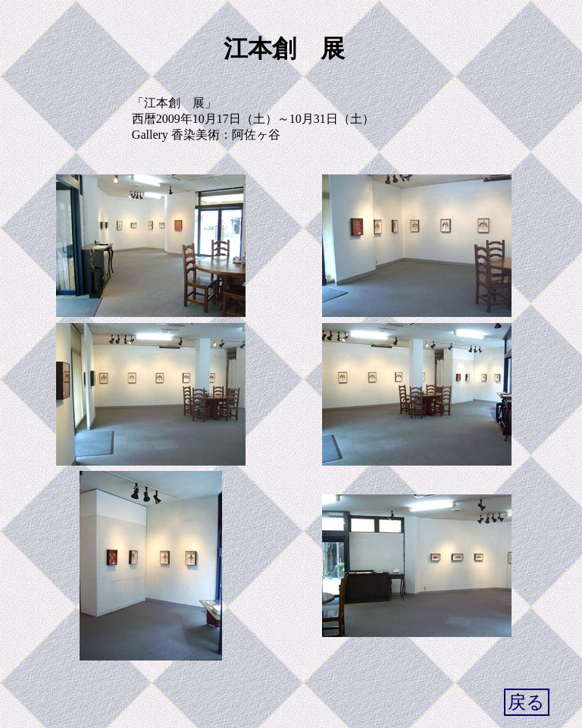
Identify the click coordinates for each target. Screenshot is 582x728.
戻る (526, 702)
